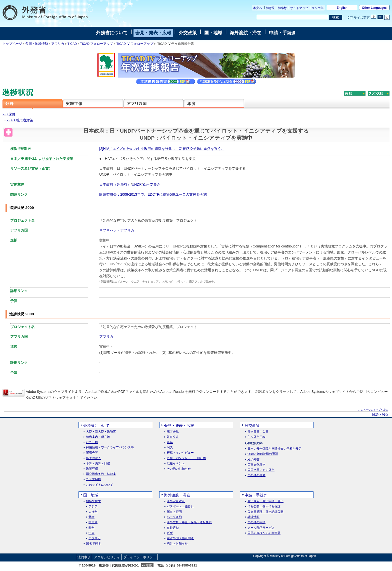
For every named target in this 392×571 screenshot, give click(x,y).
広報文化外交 (256, 465)
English (342, 8)
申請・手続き (282, 33)
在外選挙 (173, 528)
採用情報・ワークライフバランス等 (110, 448)
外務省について (112, 33)
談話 (170, 442)
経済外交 (253, 460)
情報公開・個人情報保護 (264, 507)
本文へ (258, 8)
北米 (91, 517)
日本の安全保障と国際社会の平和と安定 (274, 449)
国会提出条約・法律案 (101, 474)
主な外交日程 (256, 437)
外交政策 (188, 33)
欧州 (91, 528)
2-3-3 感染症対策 (20, 120)
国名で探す (93, 544)
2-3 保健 (9, 114)
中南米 (93, 522)
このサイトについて (99, 485)
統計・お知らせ (177, 544)
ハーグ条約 (174, 517)
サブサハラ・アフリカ (117, 230)
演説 (170, 448)
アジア (93, 507)
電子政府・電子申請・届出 (265, 501)
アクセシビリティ (107, 557)
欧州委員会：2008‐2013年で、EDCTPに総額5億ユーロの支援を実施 (153, 194)
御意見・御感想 (276, 8)
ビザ (170, 533)
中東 (91, 533)
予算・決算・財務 (98, 464)
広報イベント (176, 464)
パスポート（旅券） (180, 507)
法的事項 (84, 557)
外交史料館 (93, 479)
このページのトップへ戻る (373, 410)
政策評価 (92, 469)
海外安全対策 (176, 501)
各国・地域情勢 (37, 44)
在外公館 (92, 442)
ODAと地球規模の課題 (263, 454)
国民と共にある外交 (261, 470)
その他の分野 (256, 475)
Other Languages (374, 8)
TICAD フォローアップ (97, 44)
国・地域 (213, 33)
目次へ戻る (380, 414)
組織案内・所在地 (98, 437)
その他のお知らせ (179, 469)
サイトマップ (299, 8)
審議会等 (92, 453)
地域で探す (93, 501)
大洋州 (93, 512)
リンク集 (317, 8)
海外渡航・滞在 (245, 33)
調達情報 (253, 517)
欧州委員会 (151, 184)
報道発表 (173, 437)
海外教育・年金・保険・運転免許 (189, 522)
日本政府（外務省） (115, 184)
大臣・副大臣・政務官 (101, 432)
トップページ (12, 44)
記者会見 (173, 432)
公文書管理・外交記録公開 (265, 512)
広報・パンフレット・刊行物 (186, 458)
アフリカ (58, 44)
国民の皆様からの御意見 (264, 533)
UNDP (137, 184)
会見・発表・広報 (153, 33)
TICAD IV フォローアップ (135, 44)
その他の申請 (256, 522)
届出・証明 (174, 512)
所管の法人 (93, 458)
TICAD (72, 44)
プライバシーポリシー (140, 557)
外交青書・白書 (258, 432)
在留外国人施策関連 (180, 538)
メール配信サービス (261, 528)
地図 (149, 565)
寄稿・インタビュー (180, 453)
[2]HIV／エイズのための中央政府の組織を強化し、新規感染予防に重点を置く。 (162, 149)
